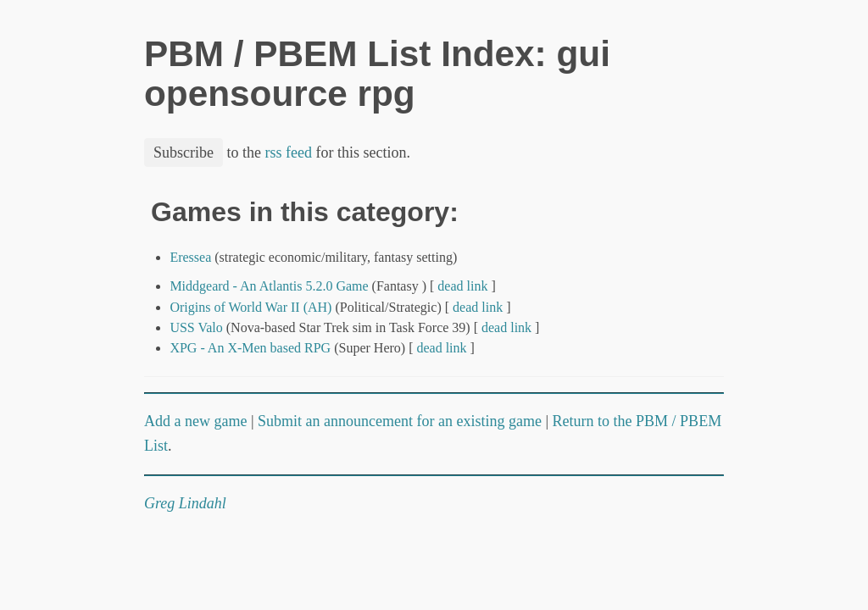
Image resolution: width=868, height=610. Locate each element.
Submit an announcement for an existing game (400, 421)
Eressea (190, 257)
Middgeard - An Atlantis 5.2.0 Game (269, 286)
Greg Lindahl (185, 503)
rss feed (289, 152)
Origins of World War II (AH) (250, 307)
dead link (462, 286)
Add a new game (195, 421)
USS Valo (196, 327)
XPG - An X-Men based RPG (250, 348)
